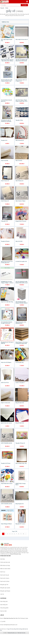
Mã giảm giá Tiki (4, 585)
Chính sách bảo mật (5, 562)
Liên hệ (2, 594)
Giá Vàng (20, 629)
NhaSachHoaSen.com (12, 633)
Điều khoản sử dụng (5, 565)
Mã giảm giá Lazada (5, 588)
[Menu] (27, 2)
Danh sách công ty (5, 578)
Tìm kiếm (24, 5)
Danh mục (3, 572)
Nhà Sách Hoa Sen (21, 633)
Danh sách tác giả (5, 575)
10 (23, 534)
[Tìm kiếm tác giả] (11, 5)
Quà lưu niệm (3, 611)
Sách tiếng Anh (4, 605)
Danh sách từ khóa (5, 581)
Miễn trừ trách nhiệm (5, 569)
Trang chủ (2, 8)
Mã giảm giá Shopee (5, 591)
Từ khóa (7, 8)
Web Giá (24, 629)
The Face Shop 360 (14, 629)
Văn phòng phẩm (4, 608)
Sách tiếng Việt (4, 601)
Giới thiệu (3, 559)
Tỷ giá (8, 629)
